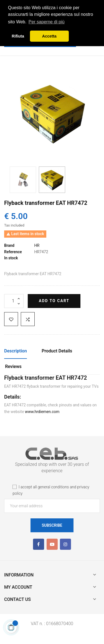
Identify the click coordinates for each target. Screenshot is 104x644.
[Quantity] (14, 301)
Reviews (13, 366)
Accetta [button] (49, 36)
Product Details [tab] (57, 351)
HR (37, 245)
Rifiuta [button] (18, 36)
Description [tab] (16, 351)
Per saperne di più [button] (47, 22)
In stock (11, 258)
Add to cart (54, 301)
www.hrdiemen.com (42, 412)
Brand (9, 245)
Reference (13, 252)
